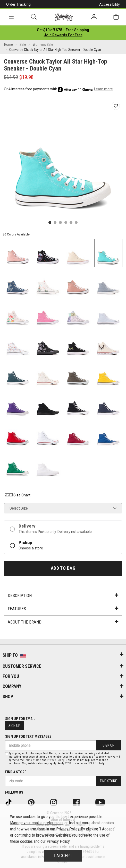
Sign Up (14, 726)
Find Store (108, 781)
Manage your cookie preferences (37, 823)
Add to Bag (63, 568)
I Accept (63, 856)
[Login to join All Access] (63, 30)
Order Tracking (18, 4)
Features (63, 609)
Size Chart (17, 495)
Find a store (16, 772)
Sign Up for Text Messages (28, 737)
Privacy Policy (56, 760)
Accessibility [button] (110, 4)
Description (63, 595)
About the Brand (63, 622)
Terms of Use (33, 760)
